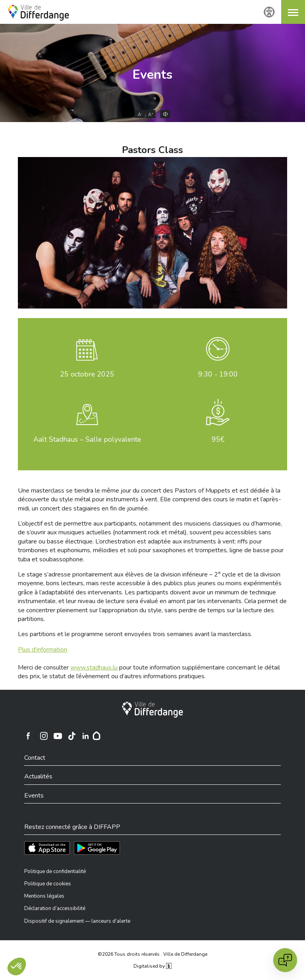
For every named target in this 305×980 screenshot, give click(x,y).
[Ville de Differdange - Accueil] (39, 13)
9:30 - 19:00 (218, 374)
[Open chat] (285, 960)
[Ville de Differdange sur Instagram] (44, 736)
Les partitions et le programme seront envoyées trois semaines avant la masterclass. (135, 634)
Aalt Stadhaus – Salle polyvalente (87, 439)
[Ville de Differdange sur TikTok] (71, 736)
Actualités (38, 776)
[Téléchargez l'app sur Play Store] (97, 848)
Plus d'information (42, 650)
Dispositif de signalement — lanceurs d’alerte (77, 921)
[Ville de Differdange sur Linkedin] (85, 736)
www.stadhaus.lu (94, 668)
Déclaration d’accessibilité (55, 908)
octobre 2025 (87, 374)
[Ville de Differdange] (152, 710)
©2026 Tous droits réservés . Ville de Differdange (152, 954)
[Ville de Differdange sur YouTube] (58, 736)
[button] (293, 12)
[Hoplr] (97, 736)
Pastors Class (152, 150)
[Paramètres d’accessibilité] (269, 12)
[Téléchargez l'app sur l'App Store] (47, 848)
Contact (35, 758)
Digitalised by (152, 966)
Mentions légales (44, 896)
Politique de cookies (48, 884)
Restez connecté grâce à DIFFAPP (72, 827)
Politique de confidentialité (55, 871)
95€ (218, 439)
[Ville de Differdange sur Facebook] (28, 736)
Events (152, 75)
